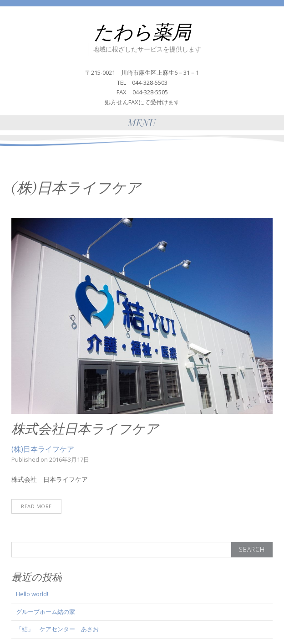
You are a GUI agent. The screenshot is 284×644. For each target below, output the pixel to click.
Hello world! (32, 594)
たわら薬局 (142, 31)
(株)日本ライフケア (43, 449)
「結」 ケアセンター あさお (57, 629)
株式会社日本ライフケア (85, 428)
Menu (142, 122)
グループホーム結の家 (46, 612)
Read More (36, 506)
